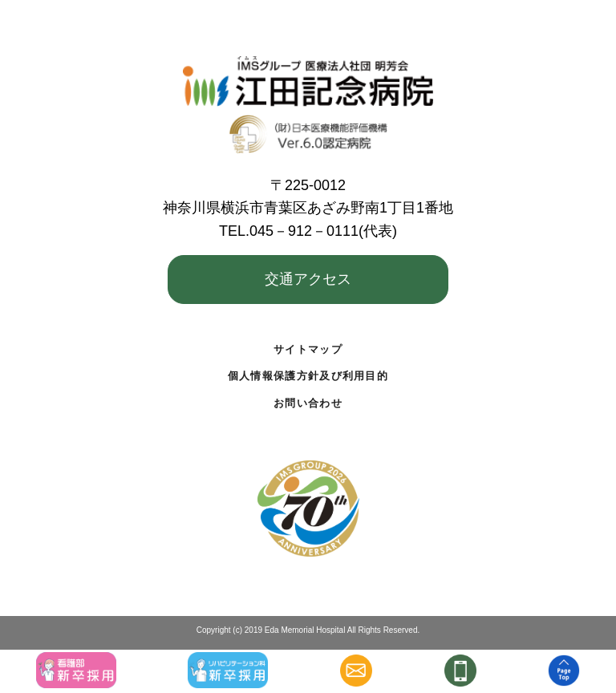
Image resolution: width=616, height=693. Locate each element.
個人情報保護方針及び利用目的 (308, 376)
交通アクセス (308, 279)
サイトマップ (308, 349)
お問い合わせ (308, 403)
